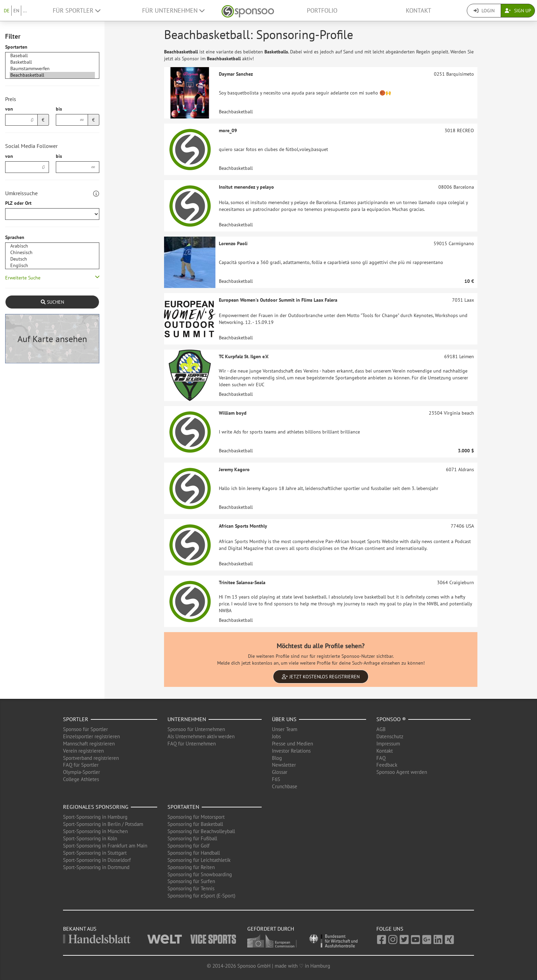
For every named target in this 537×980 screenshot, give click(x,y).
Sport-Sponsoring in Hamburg (95, 817)
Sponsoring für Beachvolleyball (201, 831)
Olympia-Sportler (82, 772)
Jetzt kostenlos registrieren (321, 677)
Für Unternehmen (173, 10)
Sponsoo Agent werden (402, 772)
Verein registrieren (83, 751)
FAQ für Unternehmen (192, 744)
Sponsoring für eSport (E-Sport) (201, 896)
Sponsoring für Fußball (192, 838)
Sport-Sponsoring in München (95, 831)
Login (484, 11)
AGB (381, 729)
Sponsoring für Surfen (191, 881)
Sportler (76, 719)
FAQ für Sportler (81, 765)
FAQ (381, 758)
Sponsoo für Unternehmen (196, 729)
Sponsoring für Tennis (191, 888)
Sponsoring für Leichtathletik (199, 860)
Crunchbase (285, 786)
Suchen (52, 302)
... (25, 11)
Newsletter (284, 765)
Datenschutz (390, 736)
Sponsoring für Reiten (191, 867)
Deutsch (52, 259)
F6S (276, 779)
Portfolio (322, 10)
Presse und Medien (292, 744)
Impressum (388, 744)
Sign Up (518, 11)
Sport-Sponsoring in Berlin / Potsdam (103, 824)
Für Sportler (77, 10)
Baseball (52, 56)
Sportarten (16, 47)
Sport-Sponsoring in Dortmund (96, 867)
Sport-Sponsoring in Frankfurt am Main (105, 846)
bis (59, 109)
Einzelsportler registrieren (91, 736)
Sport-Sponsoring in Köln (90, 838)
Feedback (387, 765)
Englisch (52, 266)
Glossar (280, 772)
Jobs (276, 736)
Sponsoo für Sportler (85, 729)
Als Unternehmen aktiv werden (201, 736)
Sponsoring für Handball (194, 853)
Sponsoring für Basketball (195, 824)
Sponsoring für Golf (189, 846)
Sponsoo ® (391, 719)
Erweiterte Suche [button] (23, 278)
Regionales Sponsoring (96, 807)
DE (7, 11)
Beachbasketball (52, 75)
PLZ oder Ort (18, 203)
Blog (277, 758)
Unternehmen (187, 719)
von (9, 109)
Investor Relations (291, 751)
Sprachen (15, 237)
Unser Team (285, 729)
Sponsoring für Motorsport (196, 817)
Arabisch (52, 246)
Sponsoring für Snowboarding (200, 874)
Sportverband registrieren (91, 758)
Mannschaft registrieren (89, 744)
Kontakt (419, 10)
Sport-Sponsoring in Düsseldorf (97, 860)
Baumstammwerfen (52, 69)
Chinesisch (52, 253)
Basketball (52, 62)
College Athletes (81, 779)
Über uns (284, 719)
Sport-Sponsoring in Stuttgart (95, 853)
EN (16, 11)
